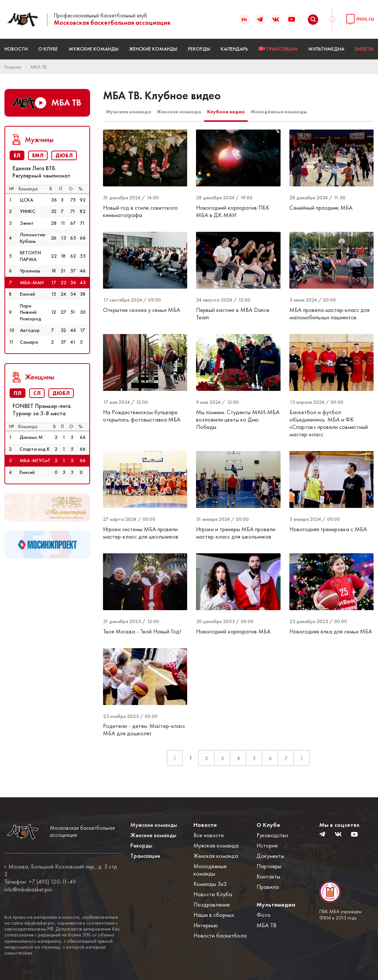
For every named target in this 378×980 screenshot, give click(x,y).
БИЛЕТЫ (364, 49)
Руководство (272, 835)
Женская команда (179, 111)
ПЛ (18, 393)
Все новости (209, 835)
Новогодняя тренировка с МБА (328, 529)
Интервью (206, 925)
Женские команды (153, 49)
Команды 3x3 (210, 884)
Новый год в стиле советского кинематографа (140, 211)
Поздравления (212, 905)
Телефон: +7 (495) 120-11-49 (40, 882)
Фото (264, 915)
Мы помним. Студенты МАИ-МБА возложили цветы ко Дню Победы (238, 419)
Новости (16, 49)
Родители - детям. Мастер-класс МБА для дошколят (144, 730)
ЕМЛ (38, 155)
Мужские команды (94, 49)
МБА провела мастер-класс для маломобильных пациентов (329, 314)
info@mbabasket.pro (28, 890)
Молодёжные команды (279, 111)
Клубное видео (226, 111)
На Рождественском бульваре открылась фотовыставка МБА (142, 416)
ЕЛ (17, 155)
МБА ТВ (38, 67)
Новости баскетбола (220, 936)
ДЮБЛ (64, 155)
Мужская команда (128, 111)
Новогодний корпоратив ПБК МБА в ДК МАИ (233, 211)
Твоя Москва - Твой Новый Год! (142, 631)
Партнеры (269, 866)
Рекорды (199, 49)
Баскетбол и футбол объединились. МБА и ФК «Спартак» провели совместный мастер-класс (329, 423)
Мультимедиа (326, 49)
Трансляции (145, 856)
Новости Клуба (213, 894)
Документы (270, 856)
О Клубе (48, 49)
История (267, 845)
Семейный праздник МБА (321, 208)
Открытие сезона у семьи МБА (142, 310)
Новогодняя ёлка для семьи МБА (331, 631)
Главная (13, 67)
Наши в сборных (214, 915)
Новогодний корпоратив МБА (233, 631)
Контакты (268, 876)
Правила (268, 887)
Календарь (234, 49)
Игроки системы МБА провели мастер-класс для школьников (141, 533)
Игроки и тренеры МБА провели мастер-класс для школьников (236, 533)
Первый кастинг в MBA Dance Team (233, 314)
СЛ (37, 393)
